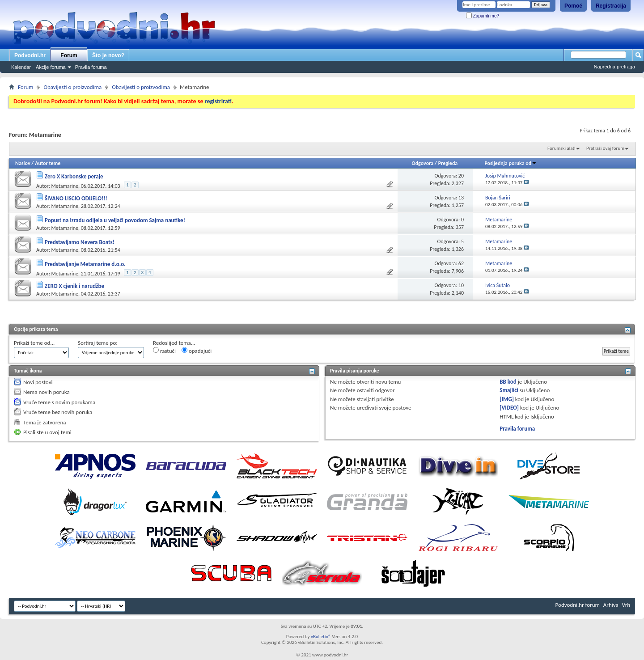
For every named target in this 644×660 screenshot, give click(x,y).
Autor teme (48, 163)
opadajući (197, 351)
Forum (69, 55)
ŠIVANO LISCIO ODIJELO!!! (76, 198)
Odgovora (423, 163)
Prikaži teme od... (34, 343)
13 (461, 198)
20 (461, 176)
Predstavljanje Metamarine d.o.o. (85, 264)
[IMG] (507, 399)
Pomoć (573, 6)
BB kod (508, 382)
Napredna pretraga (614, 67)
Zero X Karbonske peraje (74, 176)
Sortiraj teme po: (98, 343)
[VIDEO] (509, 408)
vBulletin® (321, 637)
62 (461, 263)
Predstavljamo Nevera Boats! (80, 242)
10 (461, 285)
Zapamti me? (483, 16)
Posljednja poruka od (511, 163)
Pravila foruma (91, 67)
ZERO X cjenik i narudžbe (74, 286)
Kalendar (21, 67)
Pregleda (448, 163)
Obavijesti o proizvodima (72, 87)
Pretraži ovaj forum (605, 148)
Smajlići (509, 390)
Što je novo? (108, 55)
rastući (164, 351)
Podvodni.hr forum (578, 605)
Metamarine (65, 186)
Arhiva (611, 605)
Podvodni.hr (30, 55)
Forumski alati (561, 148)
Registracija (611, 6)
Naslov (23, 163)
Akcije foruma (51, 67)
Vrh (626, 605)
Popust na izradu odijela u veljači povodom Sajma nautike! (115, 220)
